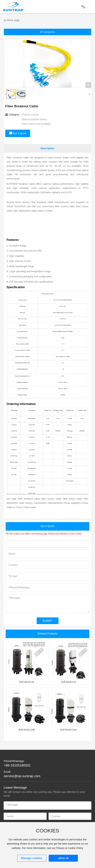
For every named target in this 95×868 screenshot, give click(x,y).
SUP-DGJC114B (27, 730)
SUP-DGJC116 (27, 682)
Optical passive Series (34, 119)
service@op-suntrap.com (22, 776)
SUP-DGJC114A (68, 730)
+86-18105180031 (17, 765)
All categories (47, 32)
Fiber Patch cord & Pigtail (36, 124)
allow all (63, 858)
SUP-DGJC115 (68, 682)
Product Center (30, 115)
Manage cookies (32, 858)
